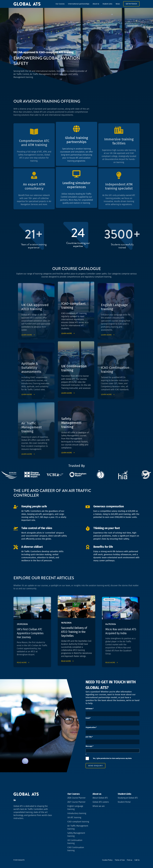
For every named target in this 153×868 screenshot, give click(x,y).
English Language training (75, 808)
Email (88, 718)
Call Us (137, 860)
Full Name (90, 709)
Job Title (89, 737)
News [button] (118, 4)
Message (89, 746)
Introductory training (77, 813)
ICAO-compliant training (78, 822)
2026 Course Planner (76, 798)
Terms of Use (120, 860)
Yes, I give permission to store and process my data (112, 758)
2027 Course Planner (76, 802)
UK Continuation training (75, 842)
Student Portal (124, 802)
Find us (130, 860)
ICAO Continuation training (76, 849)
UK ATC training (74, 817)
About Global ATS (100, 798)
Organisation (91, 727)
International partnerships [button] (79, 4)
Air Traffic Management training (78, 827)
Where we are (99, 806)
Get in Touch (131, 4)
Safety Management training (76, 835)
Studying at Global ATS (128, 798)
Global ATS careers (101, 802)
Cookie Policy (107, 860)
